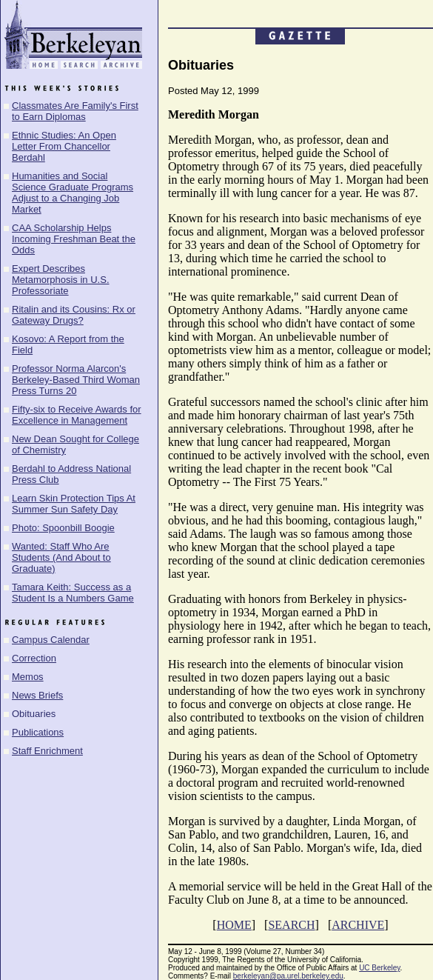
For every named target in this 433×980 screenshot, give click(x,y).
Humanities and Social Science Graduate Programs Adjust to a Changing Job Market (73, 193)
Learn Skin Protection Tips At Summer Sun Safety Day (74, 504)
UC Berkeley (379, 968)
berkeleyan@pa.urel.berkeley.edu (288, 976)
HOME (234, 925)
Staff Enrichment (47, 751)
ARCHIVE (358, 925)
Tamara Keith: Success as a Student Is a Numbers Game (73, 593)
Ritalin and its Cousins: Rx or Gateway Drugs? (74, 315)
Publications (38, 732)
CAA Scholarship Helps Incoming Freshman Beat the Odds (74, 239)
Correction (34, 658)
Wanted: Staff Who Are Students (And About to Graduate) (61, 557)
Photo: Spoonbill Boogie (63, 528)
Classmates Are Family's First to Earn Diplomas (75, 111)
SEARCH (291, 925)
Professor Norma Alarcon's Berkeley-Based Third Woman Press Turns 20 (76, 380)
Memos (28, 677)
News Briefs (37, 695)
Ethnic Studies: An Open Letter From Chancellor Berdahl (64, 146)
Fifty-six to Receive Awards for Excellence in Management (77, 415)
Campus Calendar (51, 640)
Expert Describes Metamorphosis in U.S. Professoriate (61, 280)
